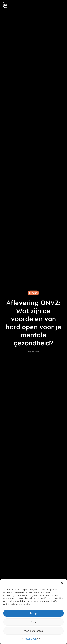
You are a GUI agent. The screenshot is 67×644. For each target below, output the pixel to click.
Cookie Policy (32, 639)
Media (33, 293)
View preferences (33, 631)
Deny (33, 622)
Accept (33, 613)
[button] (62, 583)
